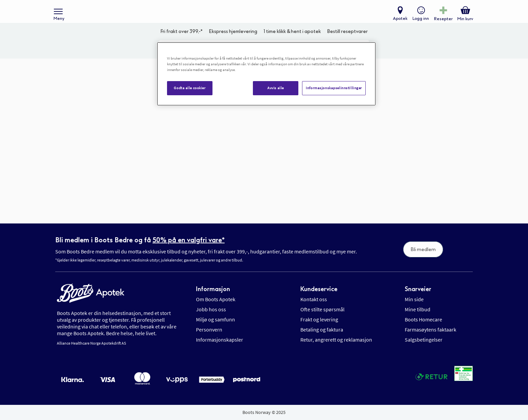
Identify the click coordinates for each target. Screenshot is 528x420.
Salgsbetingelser (424, 340)
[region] (266, 74)
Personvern (209, 329)
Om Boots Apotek (216, 299)
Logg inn (419, 22)
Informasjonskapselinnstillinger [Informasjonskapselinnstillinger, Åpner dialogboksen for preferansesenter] (334, 88)
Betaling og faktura (322, 329)
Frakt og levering (319, 319)
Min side (414, 299)
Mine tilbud (418, 309)
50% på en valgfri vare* (189, 240)
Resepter (442, 22)
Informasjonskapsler (220, 340)
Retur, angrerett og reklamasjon (336, 340)
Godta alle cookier (190, 88)
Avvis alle (276, 88)
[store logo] (261, 17)
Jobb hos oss (211, 309)
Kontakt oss (314, 299)
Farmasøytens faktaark (431, 329)
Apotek (399, 22)
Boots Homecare (423, 319)
